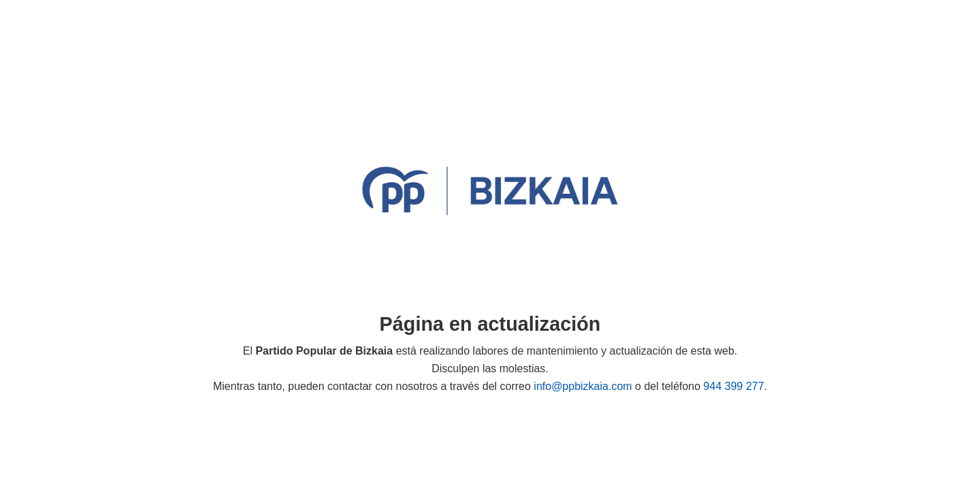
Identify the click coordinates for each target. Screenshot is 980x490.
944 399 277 (734, 386)
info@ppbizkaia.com (583, 386)
